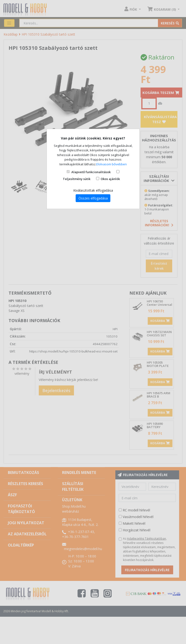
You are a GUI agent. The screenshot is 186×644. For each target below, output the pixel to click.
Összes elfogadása (93, 198)
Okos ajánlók (110, 179)
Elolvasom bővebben (112, 164)
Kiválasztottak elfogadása (93, 190)
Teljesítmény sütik (77, 179)
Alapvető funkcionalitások (91, 172)
